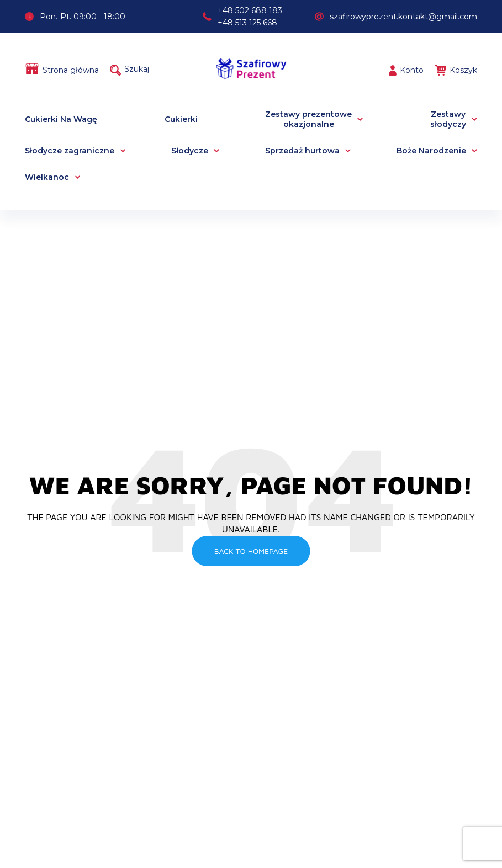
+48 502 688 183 (250, 10)
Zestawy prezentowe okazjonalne (308, 119)
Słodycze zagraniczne (70, 151)
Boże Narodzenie (431, 151)
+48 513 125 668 (247, 23)
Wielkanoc (47, 177)
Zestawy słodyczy (448, 119)
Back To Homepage (251, 551)
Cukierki (181, 119)
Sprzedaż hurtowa (302, 151)
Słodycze (190, 151)
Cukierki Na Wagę (61, 119)
